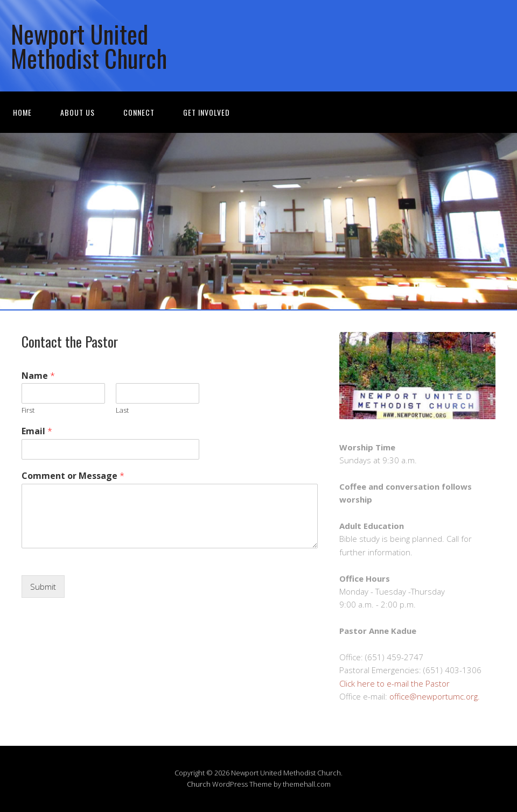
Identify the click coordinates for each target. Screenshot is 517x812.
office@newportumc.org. (435, 696)
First (28, 410)
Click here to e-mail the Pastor (394, 683)
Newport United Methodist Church (89, 46)
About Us (78, 112)
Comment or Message (73, 476)
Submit (43, 587)
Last (122, 410)
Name (38, 376)
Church (199, 784)
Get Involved (207, 112)
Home (22, 112)
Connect (139, 112)
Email (37, 431)
